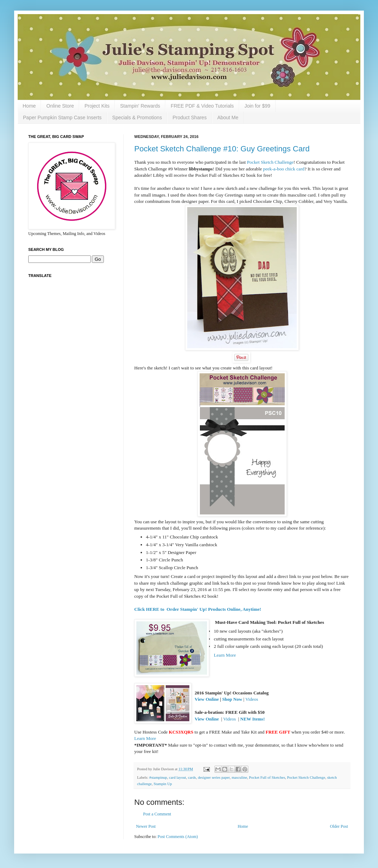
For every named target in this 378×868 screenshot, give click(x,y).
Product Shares (190, 117)
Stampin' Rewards (140, 106)
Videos (252, 699)
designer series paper (214, 777)
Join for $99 (257, 106)
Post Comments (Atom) (178, 837)
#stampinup (158, 777)
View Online (207, 699)
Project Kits (97, 106)
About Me (228, 117)
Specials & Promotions (137, 117)
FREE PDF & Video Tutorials (202, 106)
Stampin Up (163, 784)
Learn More (225, 655)
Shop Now (232, 699)
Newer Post (146, 826)
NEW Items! (252, 719)
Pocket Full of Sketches (267, 777)
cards (192, 777)
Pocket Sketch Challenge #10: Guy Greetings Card (222, 149)
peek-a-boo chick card (284, 169)
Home (29, 106)
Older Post (339, 826)
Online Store (60, 106)
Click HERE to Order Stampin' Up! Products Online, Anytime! (198, 609)
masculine (240, 777)
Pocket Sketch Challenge (270, 162)
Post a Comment (157, 814)
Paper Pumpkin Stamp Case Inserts (62, 117)
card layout (177, 777)
